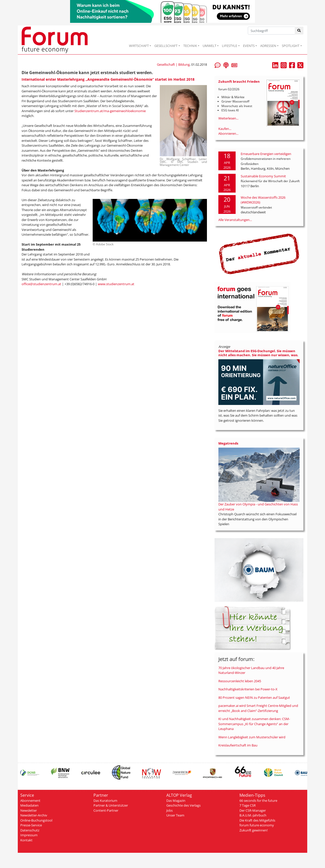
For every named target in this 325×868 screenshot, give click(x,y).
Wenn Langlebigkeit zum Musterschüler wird (252, 737)
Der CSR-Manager (253, 810)
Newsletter (29, 810)
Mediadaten (29, 805)
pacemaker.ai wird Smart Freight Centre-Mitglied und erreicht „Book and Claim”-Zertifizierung (258, 708)
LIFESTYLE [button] (230, 46)
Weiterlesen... (228, 118)
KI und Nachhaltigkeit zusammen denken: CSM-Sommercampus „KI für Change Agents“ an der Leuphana (254, 724)
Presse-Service (31, 825)
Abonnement (30, 801)
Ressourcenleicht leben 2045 (240, 681)
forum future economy (257, 825)
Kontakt (26, 840)
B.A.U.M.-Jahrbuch (253, 815)
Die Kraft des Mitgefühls (257, 820)
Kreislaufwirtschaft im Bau (238, 745)
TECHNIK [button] (190, 46)
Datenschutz (30, 830)
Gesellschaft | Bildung (173, 64)
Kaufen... (225, 129)
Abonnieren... (228, 133)
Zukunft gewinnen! (254, 830)
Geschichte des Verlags (183, 805)
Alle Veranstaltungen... (235, 220)
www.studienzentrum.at (116, 284)
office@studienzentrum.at (41, 284)
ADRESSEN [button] (268, 46)
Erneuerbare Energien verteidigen (266, 154)
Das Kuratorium (105, 801)
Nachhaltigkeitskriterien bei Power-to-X (248, 689)
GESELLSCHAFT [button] (166, 46)
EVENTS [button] (249, 46)
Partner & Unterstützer (111, 805)
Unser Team (175, 815)
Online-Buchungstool (36, 820)
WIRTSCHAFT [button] (139, 46)
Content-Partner (106, 810)
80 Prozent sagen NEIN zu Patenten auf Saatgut (254, 697)
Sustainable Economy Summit (263, 176)
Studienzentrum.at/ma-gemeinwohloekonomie (110, 111)
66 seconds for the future (258, 801)
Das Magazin (176, 801)
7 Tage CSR (248, 805)
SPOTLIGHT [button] (291, 46)
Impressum (29, 835)
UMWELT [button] (209, 46)
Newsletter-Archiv (34, 815)
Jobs (169, 810)
